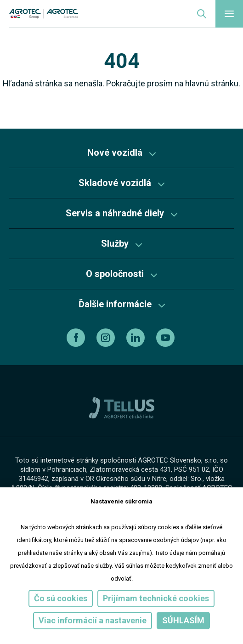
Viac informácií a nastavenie (93, 620)
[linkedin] (137, 338)
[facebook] (77, 338)
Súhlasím (183, 620)
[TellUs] (122, 407)
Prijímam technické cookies (156, 598)
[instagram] (107, 338)
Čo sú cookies (61, 598)
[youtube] (167, 338)
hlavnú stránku (212, 83)
